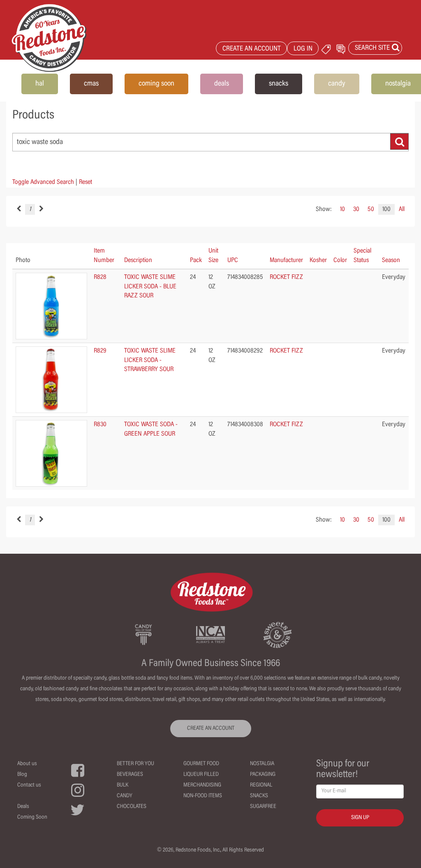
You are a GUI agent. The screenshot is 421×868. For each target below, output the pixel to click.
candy (337, 84)
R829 (100, 351)
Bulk (123, 785)
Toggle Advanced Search (43, 182)
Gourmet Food (201, 764)
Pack (196, 260)
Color (340, 260)
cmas (91, 84)
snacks (279, 84)
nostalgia (398, 84)
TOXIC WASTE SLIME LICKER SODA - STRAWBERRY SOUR (150, 360)
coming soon (156, 84)
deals (222, 84)
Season (391, 260)
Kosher (318, 260)
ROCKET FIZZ (286, 277)
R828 (100, 277)
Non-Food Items (203, 796)
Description (138, 260)
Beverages (130, 775)
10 (342, 209)
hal (40, 84)
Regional (261, 785)
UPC (233, 260)
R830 (100, 425)
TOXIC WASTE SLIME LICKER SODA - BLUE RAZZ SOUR (150, 287)
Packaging (263, 775)
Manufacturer (286, 260)
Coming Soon (32, 817)
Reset (86, 182)
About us (27, 764)
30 (356, 209)
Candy (125, 796)
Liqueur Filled (201, 775)
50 (371, 209)
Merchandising (202, 785)
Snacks (259, 796)
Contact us (29, 785)
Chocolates (132, 807)
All (402, 209)
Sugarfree (263, 807)
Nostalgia (262, 764)
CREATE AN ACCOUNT (252, 49)
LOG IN (303, 49)
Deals (23, 807)
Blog (22, 775)
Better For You (135, 764)
